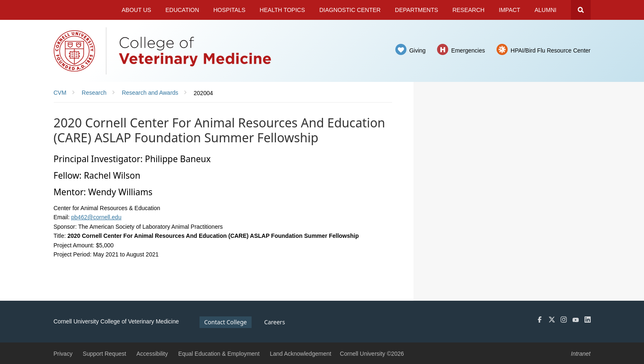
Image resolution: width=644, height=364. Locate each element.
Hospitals (229, 10)
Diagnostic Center (350, 10)
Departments (417, 10)
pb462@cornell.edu (96, 217)
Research (468, 10)
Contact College (225, 322)
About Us (137, 10)
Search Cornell (581, 10)
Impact (510, 10)
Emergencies (468, 50)
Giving (418, 50)
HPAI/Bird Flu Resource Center (550, 50)
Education (182, 10)
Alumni (545, 10)
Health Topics (283, 10)
